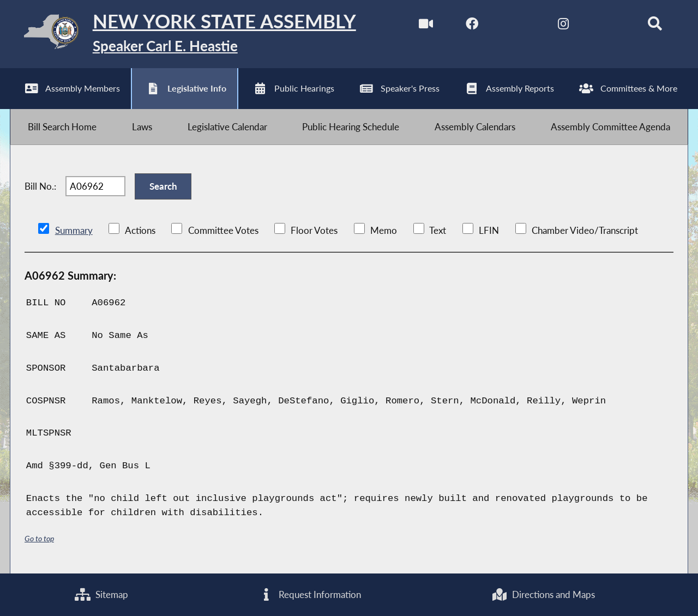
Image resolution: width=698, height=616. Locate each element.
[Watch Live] (426, 26)
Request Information (310, 594)
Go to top (39, 538)
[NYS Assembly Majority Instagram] (563, 26)
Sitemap (101, 594)
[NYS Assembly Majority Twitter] (518, 26)
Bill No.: (40, 186)
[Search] (655, 26)
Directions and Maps (543, 594)
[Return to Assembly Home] (183, 34)
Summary (74, 230)
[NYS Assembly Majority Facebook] (472, 26)
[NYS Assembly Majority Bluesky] (609, 26)
